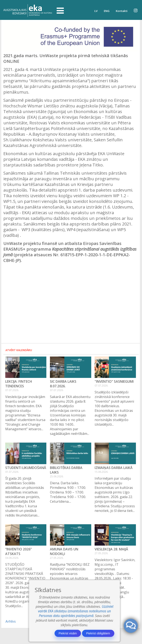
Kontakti (122, 11)
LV (96, 11)
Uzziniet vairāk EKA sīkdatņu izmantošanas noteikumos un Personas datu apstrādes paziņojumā (76, 611)
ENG (107, 11)
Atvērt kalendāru (19, 350)
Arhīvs (11, 621)
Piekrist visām (68, 633)
